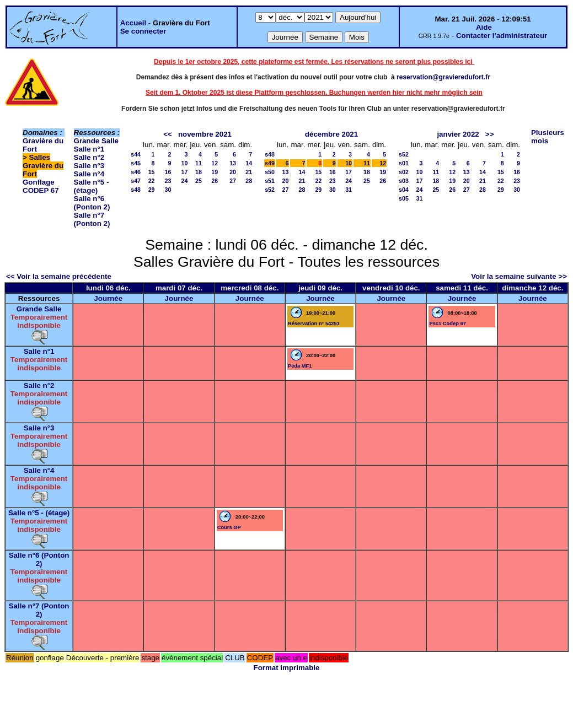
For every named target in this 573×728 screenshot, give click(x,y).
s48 (136, 190)
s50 (270, 172)
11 (199, 163)
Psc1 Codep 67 (447, 323)
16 (168, 172)
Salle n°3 (89, 166)
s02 (404, 172)
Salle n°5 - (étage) (92, 186)
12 (215, 163)
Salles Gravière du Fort (43, 166)
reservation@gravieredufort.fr (443, 77)
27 (233, 181)
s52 (270, 190)
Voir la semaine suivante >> (519, 276)
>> (490, 134)
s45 (136, 163)
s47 (136, 181)
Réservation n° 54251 (314, 323)
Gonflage (39, 182)
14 (249, 163)
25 (199, 181)
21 (249, 172)
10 (185, 163)
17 (185, 172)
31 (349, 190)
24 (185, 181)
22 (152, 181)
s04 (404, 190)
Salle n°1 (89, 149)
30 (168, 190)
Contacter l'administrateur (502, 36)
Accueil (133, 23)
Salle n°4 (89, 174)
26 (215, 181)
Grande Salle (97, 141)
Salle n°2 (89, 157)
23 (168, 181)
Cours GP (229, 527)
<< (168, 134)
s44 (136, 154)
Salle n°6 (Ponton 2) (92, 203)
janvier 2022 (458, 134)
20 (233, 172)
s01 (404, 163)
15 (152, 172)
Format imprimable (287, 668)
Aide (484, 27)
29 (152, 190)
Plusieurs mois (548, 137)
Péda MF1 (300, 366)
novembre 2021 (205, 134)
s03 (404, 181)
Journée (108, 298)
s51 (270, 181)
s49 (270, 163)
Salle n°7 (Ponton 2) (92, 219)
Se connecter (143, 31)
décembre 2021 (331, 134)
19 (215, 172)
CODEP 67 (41, 190)
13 (233, 163)
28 (249, 181)
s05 (404, 198)
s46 (136, 172)
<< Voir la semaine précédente (59, 276)
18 (199, 172)
